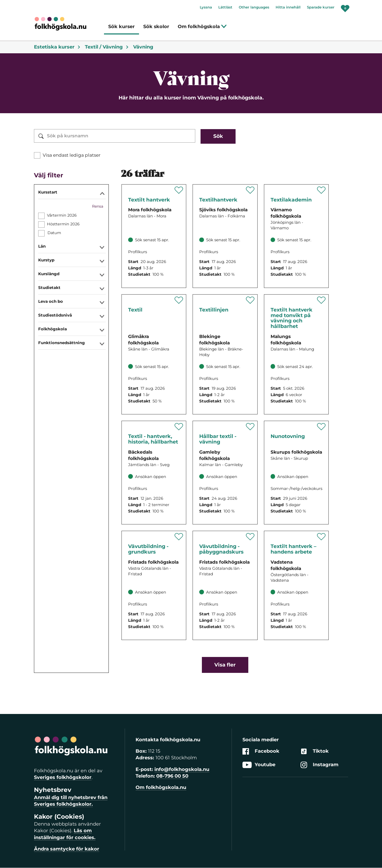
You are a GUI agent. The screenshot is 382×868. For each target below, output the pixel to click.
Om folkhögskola (202, 26)
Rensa (98, 206)
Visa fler (225, 665)
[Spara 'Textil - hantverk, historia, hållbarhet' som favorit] (179, 427)
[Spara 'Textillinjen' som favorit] (250, 300)
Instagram (320, 765)
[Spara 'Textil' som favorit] (179, 300)
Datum (54, 233)
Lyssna (206, 7)
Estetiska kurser (57, 47)
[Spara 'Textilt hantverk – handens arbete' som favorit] (321, 537)
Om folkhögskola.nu (161, 787)
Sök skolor (156, 26)
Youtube (259, 765)
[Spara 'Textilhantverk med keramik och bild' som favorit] (250, 190)
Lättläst (225, 7)
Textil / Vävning (107, 47)
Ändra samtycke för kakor (67, 849)
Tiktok (315, 751)
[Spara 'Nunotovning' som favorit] (321, 427)
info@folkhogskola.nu (182, 769)
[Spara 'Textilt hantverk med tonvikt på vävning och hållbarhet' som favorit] (321, 300)
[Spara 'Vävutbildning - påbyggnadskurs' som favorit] (250, 537)
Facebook (261, 751)
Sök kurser (121, 26)
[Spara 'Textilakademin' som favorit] (321, 190)
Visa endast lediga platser (72, 155)
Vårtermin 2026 (62, 215)
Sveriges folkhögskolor (63, 777)
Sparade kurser (321, 7)
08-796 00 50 (172, 776)
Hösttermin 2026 (63, 224)
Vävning (143, 47)
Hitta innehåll (288, 7)
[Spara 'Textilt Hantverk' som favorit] (179, 190)
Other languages (254, 7)
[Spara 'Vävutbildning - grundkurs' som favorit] (179, 537)
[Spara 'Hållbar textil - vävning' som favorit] (250, 427)
